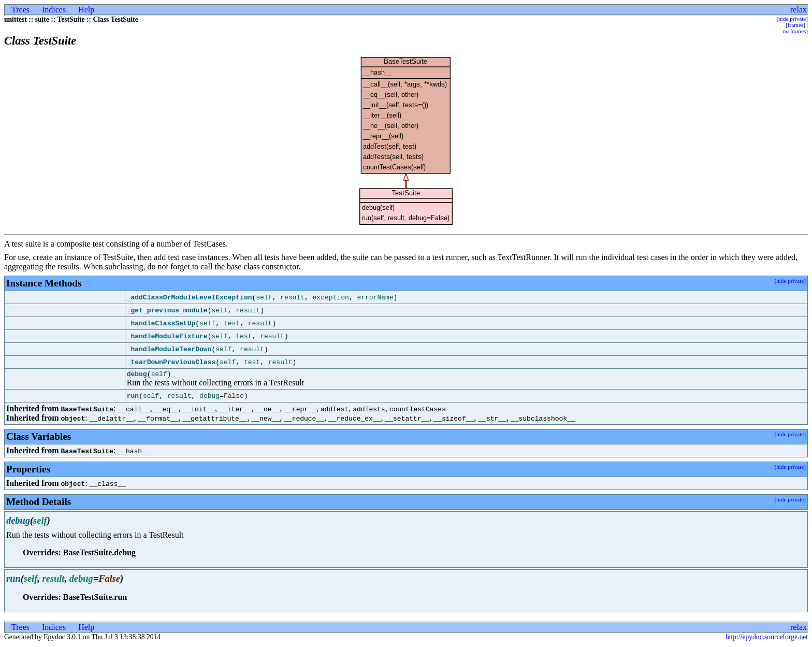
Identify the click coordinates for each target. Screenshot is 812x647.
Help (86, 10)
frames (795, 25)
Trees (20, 10)
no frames (794, 31)
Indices (54, 10)
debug (137, 375)
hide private (792, 19)
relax (799, 10)
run (133, 397)
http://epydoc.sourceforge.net (767, 638)
